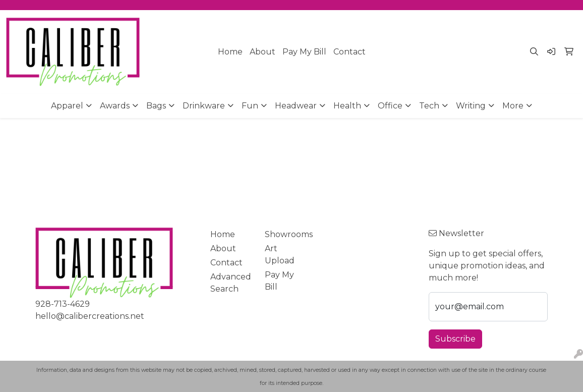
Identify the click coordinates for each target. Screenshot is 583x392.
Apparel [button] (67, 106)
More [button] (513, 106)
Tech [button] (429, 106)
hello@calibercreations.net (90, 316)
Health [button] (347, 106)
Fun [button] (250, 106)
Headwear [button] (296, 106)
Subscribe (455, 339)
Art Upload (280, 255)
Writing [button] (471, 106)
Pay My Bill (304, 52)
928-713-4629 (63, 304)
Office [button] (390, 106)
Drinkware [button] (204, 106)
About (263, 52)
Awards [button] (115, 106)
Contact (349, 52)
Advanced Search (231, 283)
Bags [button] (156, 106)
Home (230, 52)
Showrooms (286, 234)
